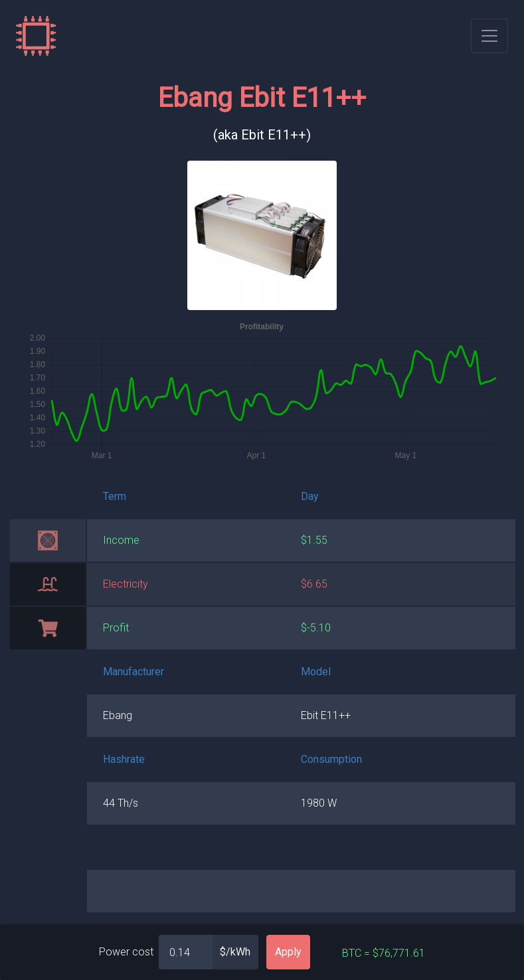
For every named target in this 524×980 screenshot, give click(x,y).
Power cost (126, 952)
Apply (288, 952)
